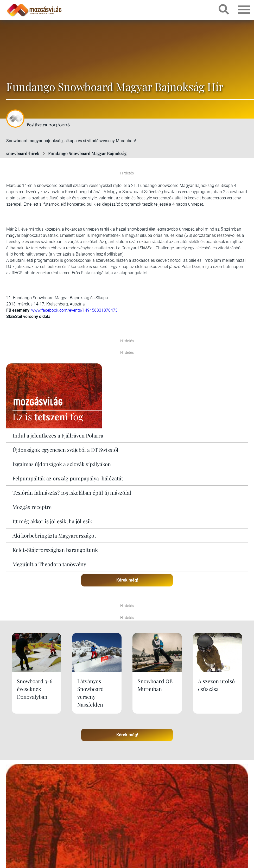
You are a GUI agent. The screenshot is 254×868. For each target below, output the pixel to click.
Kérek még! (127, 580)
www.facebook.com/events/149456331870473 (74, 310)
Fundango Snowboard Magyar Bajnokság (87, 153)
